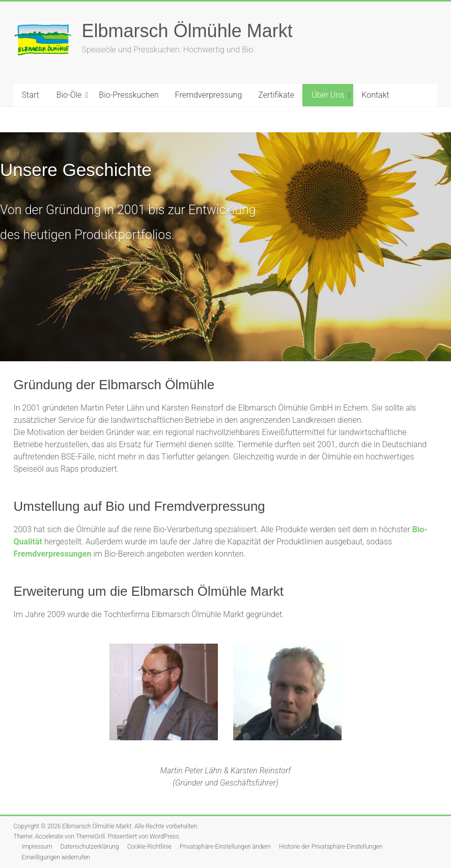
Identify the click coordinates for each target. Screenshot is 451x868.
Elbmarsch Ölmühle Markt (187, 31)
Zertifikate (276, 95)
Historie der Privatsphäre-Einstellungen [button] (331, 847)
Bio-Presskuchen (129, 95)
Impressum (37, 847)
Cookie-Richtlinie (149, 847)
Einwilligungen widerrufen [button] (56, 857)
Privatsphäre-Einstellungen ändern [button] (225, 847)
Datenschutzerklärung (90, 847)
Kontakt (375, 95)
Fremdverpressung (209, 95)
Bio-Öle (69, 95)
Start (31, 95)
